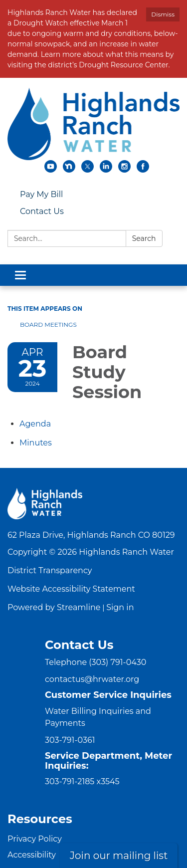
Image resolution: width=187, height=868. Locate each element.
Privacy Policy (35, 839)
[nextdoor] (69, 170)
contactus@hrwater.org (92, 679)
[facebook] (143, 170)
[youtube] (51, 170)
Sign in (120, 607)
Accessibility (32, 855)
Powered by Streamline (54, 607)
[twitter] (88, 170)
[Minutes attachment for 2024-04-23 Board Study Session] (36, 443)
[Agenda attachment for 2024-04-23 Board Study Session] (35, 424)
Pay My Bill (41, 194)
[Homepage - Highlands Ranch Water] (93, 124)
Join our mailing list (119, 856)
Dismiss (163, 14)
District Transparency (50, 570)
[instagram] (124, 170)
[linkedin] (106, 170)
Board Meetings (48, 325)
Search (144, 238)
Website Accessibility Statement (71, 589)
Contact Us (42, 211)
